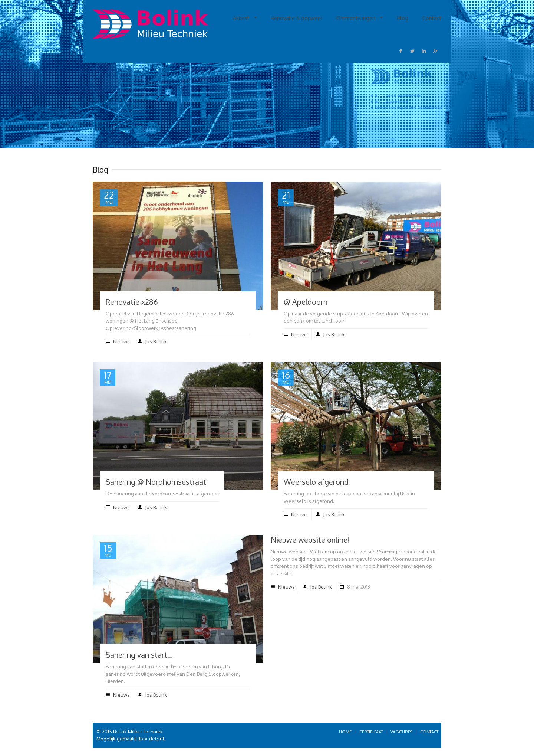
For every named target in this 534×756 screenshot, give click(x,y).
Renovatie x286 (132, 302)
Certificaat (371, 732)
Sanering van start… (139, 655)
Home (345, 732)
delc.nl (157, 739)
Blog (403, 18)
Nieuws (121, 341)
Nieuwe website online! (310, 540)
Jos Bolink (156, 341)
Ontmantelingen (356, 18)
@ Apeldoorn (306, 302)
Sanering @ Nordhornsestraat (156, 482)
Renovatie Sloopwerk (296, 18)
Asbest (241, 18)
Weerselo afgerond (316, 482)
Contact (432, 18)
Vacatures (401, 732)
